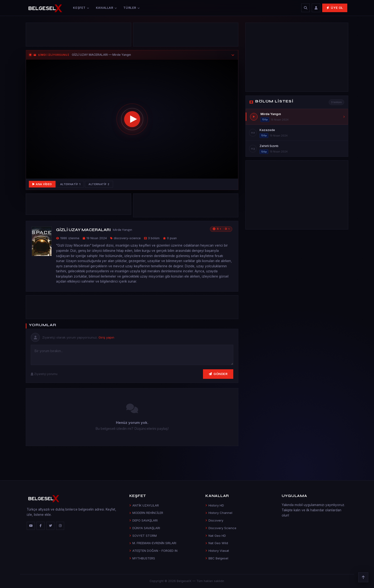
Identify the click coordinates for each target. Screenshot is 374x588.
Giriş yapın (106, 337)
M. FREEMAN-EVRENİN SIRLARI (153, 543)
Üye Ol (335, 8)
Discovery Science (221, 528)
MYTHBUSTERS (142, 558)
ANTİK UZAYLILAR (144, 505)
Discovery (214, 520)
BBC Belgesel (217, 558)
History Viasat (217, 551)
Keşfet (81, 8)
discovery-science (127, 238)
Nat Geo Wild (217, 543)
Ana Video (42, 184)
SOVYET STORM (143, 536)
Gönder (218, 374)
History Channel (219, 513)
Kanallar (106, 8)
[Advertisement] (78, 36)
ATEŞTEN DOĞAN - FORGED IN (153, 551)
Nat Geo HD (216, 536)
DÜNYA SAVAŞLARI (145, 528)
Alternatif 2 (99, 184)
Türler (131, 8)
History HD (215, 505)
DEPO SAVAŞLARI (143, 520)
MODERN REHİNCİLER (146, 513)
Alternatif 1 (70, 184)
